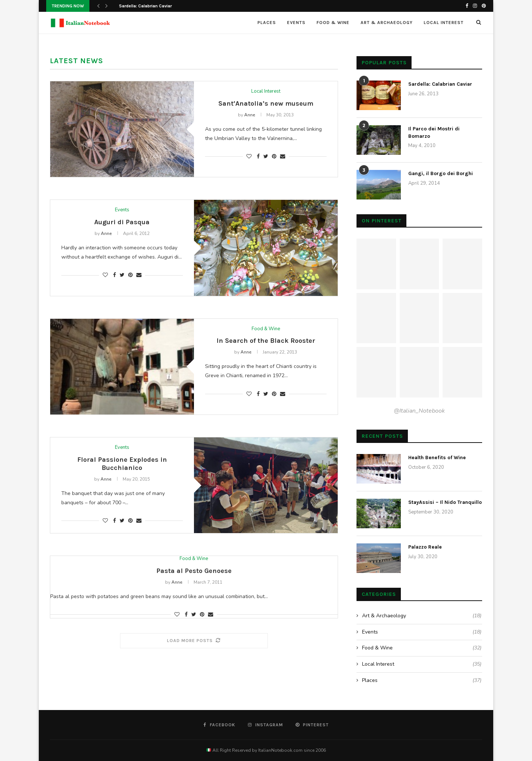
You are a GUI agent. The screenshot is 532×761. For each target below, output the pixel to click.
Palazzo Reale (425, 547)
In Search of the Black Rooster (266, 341)
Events (296, 23)
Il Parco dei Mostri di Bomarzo (434, 132)
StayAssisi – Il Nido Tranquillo (445, 502)
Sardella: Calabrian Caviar (145, 6)
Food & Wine (333, 23)
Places (267, 23)
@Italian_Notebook (419, 411)
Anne (250, 115)
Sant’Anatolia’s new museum (266, 103)
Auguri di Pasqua (122, 222)
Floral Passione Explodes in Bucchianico (122, 464)
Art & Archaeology (387, 23)
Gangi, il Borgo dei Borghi (441, 173)
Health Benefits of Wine (437, 458)
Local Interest (444, 23)
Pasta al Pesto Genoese (194, 571)
